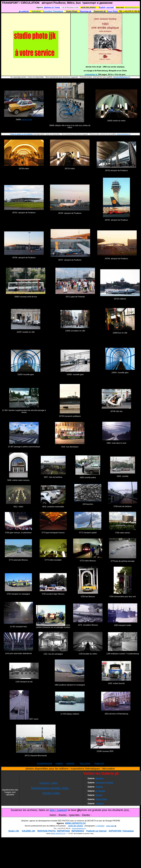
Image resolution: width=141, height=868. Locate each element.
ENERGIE (70, 764)
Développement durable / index (50, 788)
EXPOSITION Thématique (121, 831)
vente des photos (75, 826)
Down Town (101, 799)
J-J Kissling (100, 826)
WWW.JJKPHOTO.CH (75, 823)
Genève (100, 804)
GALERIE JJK (28, 831)
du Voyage (100, 791)
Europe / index (51, 793)
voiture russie (27, 120)
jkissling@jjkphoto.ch (132, 8)
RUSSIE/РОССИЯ (45, 764)
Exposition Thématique (53, 11)
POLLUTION (85, 764)
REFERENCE (78, 831)
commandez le (91, 74)
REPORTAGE (64, 831)
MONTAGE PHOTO (46, 831)
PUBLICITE (99, 764)
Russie (99, 795)
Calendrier (36, 11)
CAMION (59, 764)
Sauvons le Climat (104, 783)
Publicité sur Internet (96, 831)
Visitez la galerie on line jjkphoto (22, 134)
